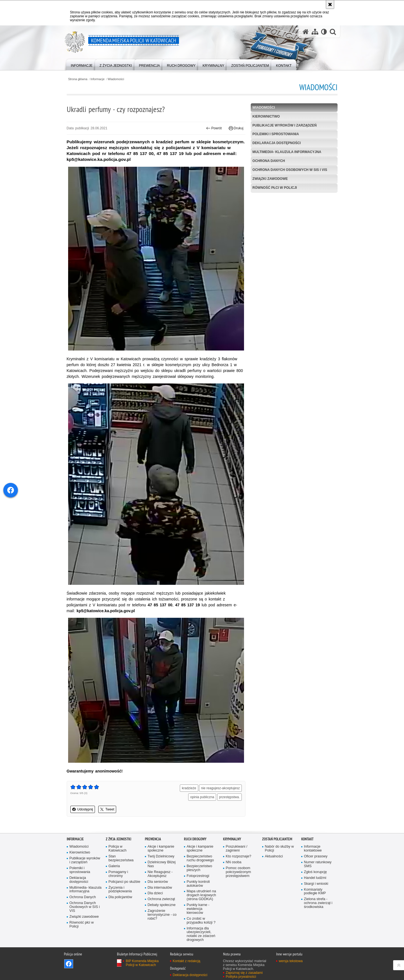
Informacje (97, 79)
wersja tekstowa (291, 961)
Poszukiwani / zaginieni (237, 849)
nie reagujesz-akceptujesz (220, 788)
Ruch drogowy (195, 839)
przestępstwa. (230, 797)
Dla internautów (160, 888)
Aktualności (274, 856)
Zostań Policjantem (277, 839)
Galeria (114, 866)
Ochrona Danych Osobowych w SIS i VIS (290, 170)
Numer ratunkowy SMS (318, 864)
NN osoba (234, 862)
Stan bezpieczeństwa (121, 858)
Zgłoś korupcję (315, 872)
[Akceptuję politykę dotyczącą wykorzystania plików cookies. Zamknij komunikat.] (330, 4)
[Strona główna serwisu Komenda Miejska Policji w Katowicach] (306, 32)
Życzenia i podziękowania (120, 890)
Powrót (214, 128)
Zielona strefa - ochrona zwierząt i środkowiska (318, 903)
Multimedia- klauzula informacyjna (287, 152)
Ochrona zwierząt (161, 899)
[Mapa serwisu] (315, 32)
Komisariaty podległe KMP (315, 892)
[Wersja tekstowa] (324, 32)
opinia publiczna (202, 797)
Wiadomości (116, 79)
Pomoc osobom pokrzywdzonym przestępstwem (239, 872)
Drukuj (236, 128)
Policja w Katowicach (118, 849)
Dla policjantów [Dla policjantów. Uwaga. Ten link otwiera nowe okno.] (120, 897)
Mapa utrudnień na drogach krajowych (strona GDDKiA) (201, 895)
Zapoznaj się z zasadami (244, 973)
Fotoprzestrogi (198, 876)
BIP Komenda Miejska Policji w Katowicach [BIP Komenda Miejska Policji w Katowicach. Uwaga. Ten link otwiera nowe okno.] (142, 963)
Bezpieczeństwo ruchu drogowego (200, 858)
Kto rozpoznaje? (239, 856)
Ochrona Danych (269, 161)
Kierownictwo (266, 116)
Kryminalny (232, 839)
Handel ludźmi (315, 878)
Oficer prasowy (316, 856)
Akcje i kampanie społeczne (161, 849)
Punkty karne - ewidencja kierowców (198, 909)
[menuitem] (82, 64)
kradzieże (189, 788)
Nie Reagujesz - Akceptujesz (160, 874)
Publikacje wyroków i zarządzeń (285, 125)
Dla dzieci (155, 893)
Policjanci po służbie (125, 882)
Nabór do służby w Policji (279, 849)
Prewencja (153, 839)
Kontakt (307, 839)
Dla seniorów (158, 882)
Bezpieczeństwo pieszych (199, 868)
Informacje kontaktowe (313, 849)
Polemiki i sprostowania (276, 134)
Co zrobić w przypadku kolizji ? (201, 921)
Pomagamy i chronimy (118, 874)
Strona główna (78, 79)
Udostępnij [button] (83, 809)
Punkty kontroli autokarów (198, 884)
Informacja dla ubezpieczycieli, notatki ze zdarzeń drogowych (201, 934)
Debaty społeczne (162, 905)
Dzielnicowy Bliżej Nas (162, 864)
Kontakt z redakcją (187, 961)
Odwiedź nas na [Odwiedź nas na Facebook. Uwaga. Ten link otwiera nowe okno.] (69, 964)
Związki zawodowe (270, 179)
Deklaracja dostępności (277, 143)
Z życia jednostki (119, 839)
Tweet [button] (107, 809)
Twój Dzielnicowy (161, 856)
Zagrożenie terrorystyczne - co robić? (162, 915)
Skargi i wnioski (316, 884)
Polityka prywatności (241, 977)
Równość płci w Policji (275, 188)
